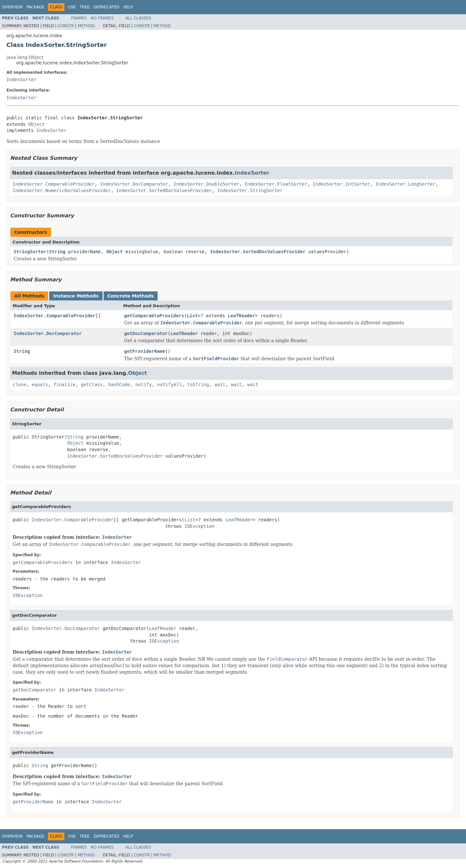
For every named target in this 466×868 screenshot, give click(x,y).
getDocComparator (146, 333)
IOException (200, 526)
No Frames (102, 18)
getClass (92, 385)
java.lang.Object (25, 57)
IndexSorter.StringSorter (250, 190)
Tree (85, 7)
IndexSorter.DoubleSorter (206, 184)
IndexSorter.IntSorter (341, 184)
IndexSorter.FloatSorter (276, 184)
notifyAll (170, 385)
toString (198, 385)
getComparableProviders (154, 316)
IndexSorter (22, 80)
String (57, 252)
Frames (79, 18)
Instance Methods (76, 296)
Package (35, 7)
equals (40, 385)
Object (36, 124)
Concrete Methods (131, 296)
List (192, 316)
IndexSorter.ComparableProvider (54, 184)
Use (72, 7)
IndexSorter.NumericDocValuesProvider (62, 190)
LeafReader (241, 316)
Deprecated (106, 7)
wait (220, 385)
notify (144, 385)
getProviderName (145, 351)
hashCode (119, 385)
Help (128, 7)
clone (19, 385)
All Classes (138, 18)
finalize (64, 385)
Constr (66, 26)
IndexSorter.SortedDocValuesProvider (164, 190)
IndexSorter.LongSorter (405, 184)
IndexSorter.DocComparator (134, 184)
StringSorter (30, 252)
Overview (12, 7)
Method (86, 26)
